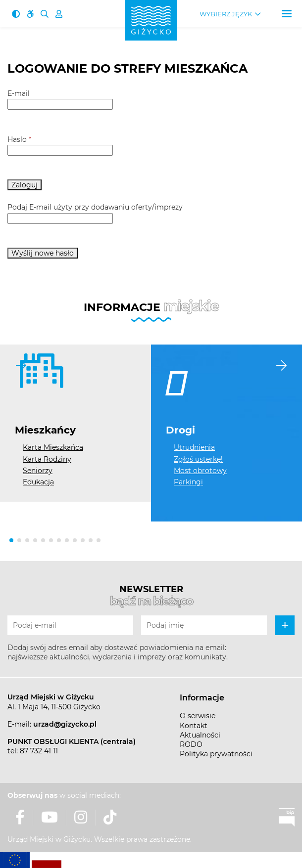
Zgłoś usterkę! (198, 459)
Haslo (19, 139)
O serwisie (198, 716)
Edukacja (38, 482)
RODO (191, 744)
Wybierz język (226, 14)
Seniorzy (38, 471)
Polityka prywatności (216, 754)
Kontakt (194, 726)
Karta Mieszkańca (53, 447)
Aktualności (200, 735)
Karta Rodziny (47, 459)
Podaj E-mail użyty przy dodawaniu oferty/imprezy (95, 207)
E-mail (19, 93)
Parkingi (188, 482)
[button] (11, 540)
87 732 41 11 (39, 751)
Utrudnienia (194, 447)
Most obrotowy (200, 471)
